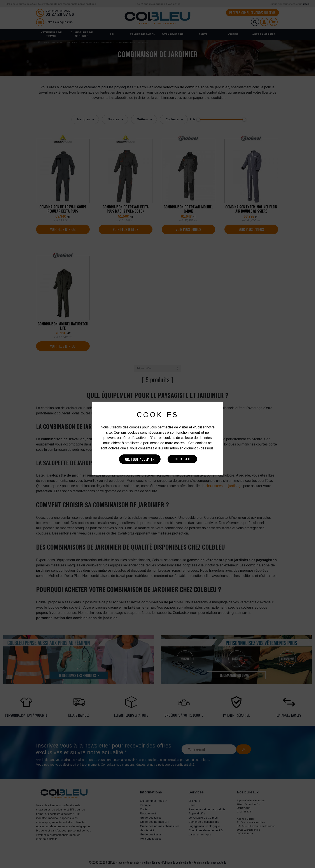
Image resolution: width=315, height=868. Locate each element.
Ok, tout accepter (140, 459)
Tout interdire (182, 459)
